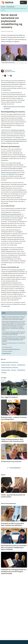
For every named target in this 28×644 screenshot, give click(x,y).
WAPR (3, 317)
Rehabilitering (21, 365)
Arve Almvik (6, 333)
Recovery (14, 365)
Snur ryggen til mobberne (9, 397)
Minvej (18, 279)
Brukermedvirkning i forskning (10, 362)
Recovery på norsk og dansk (9, 172)
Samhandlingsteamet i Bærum (9, 140)
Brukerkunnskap (6, 365)
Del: (4, 76)
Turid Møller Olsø (14, 333)
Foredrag (4, 373)
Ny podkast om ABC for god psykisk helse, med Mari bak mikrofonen (13, 524)
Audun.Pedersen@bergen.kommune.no (11, 349)
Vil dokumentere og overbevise (11, 461)
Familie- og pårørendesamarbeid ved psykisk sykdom (13, 496)
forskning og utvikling (17, 270)
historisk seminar (6, 84)
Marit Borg (12, 174)
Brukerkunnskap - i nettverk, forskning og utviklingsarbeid (14, 418)
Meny (23, 2)
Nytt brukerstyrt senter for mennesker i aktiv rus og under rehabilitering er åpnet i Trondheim (14, 548)
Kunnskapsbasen (11, 7)
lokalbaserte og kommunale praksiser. (11, 214)
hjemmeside (6, 306)
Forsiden (3, 7)
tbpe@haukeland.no (7, 353)
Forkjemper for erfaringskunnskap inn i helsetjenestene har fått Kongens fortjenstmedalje (14, 572)
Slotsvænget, (5, 249)
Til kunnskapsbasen (14, 468)
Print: (10, 76)
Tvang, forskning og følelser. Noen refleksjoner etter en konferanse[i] (12, 440)
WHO (22, 319)
